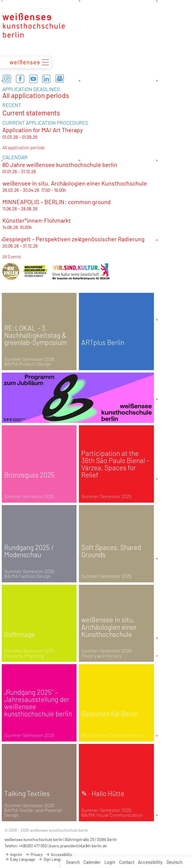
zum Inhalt (0, 0)
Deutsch (174, 862)
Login (110, 862)
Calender (92, 862)
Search (73, 862)
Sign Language (53, 859)
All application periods (36, 95)
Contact (127, 862)
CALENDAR (15, 157)
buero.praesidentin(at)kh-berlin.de (78, 846)
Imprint (13, 855)
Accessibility (150, 862)
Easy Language (20, 859)
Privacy (34, 855)
